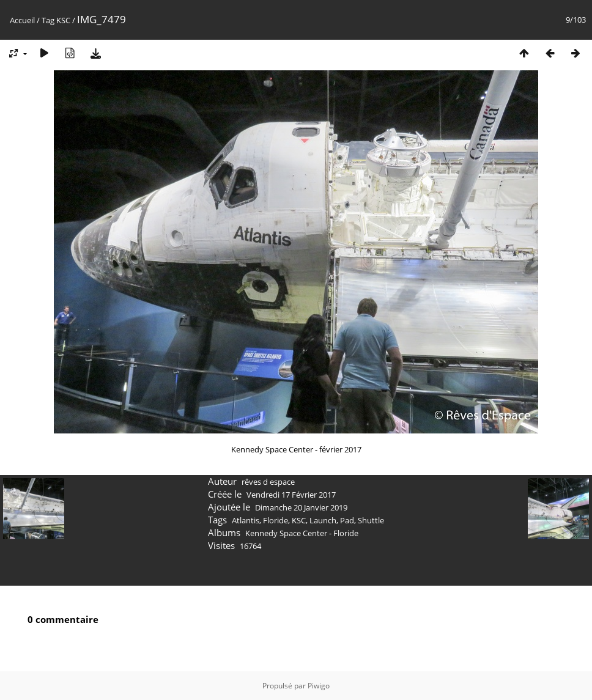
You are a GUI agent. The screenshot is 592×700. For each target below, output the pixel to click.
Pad (347, 520)
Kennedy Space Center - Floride (302, 533)
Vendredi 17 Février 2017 (291, 495)
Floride (276, 520)
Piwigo (319, 686)
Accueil (22, 20)
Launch (323, 520)
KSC (63, 20)
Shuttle (371, 520)
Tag (48, 20)
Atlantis (246, 520)
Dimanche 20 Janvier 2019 (301, 507)
